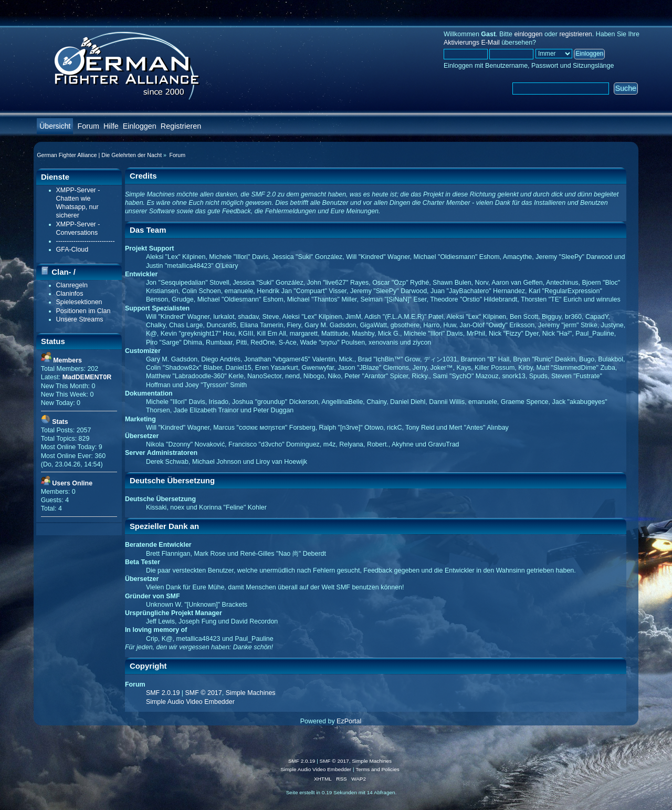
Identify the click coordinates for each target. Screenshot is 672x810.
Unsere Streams (80, 319)
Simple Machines (251, 693)
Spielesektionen (79, 302)
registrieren (575, 34)
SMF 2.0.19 (163, 693)
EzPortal (349, 721)
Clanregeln (72, 285)
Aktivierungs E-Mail (472, 43)
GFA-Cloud (72, 250)
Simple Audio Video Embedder (190, 702)
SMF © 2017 (204, 693)
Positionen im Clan (83, 311)
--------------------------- (86, 241)
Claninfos (70, 294)
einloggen (528, 34)
